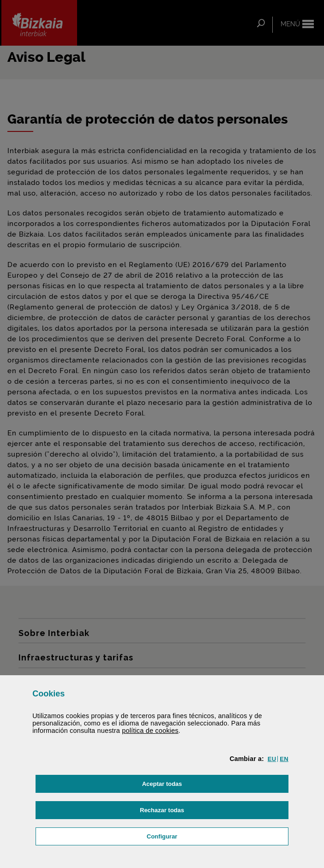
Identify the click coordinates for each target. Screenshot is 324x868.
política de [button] (150, 731)
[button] (272, 759)
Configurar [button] (205, 835)
